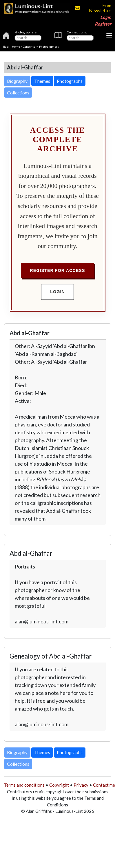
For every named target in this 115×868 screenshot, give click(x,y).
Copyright (59, 785)
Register (103, 24)
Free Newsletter (93, 8)
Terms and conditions (24, 785)
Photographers (49, 46)
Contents (29, 46)
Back (6, 46)
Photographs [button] (70, 81)
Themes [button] (42, 81)
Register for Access (57, 270)
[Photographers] (28, 38)
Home (16, 46)
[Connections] (80, 38)
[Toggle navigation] (109, 35)
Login (106, 17)
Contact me (104, 785)
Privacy (81, 785)
